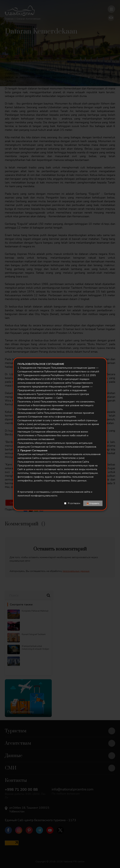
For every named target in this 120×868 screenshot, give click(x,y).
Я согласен (74, 503)
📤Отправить (93, 503)
